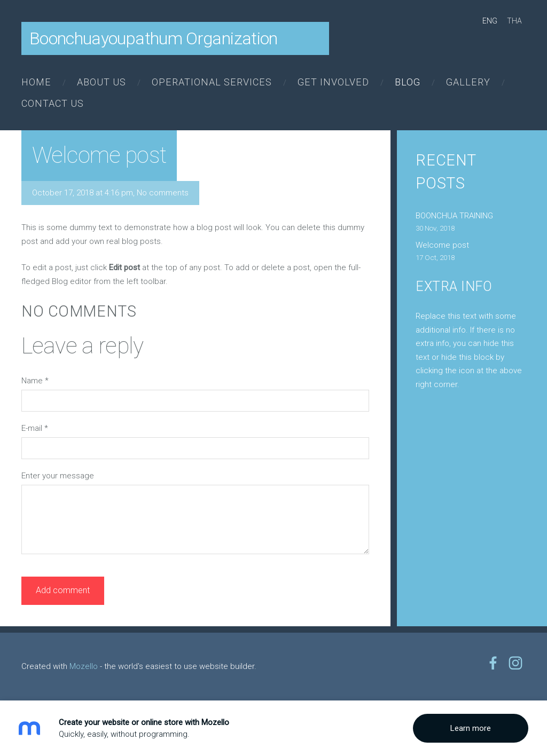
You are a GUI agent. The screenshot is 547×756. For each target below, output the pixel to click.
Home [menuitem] (36, 82)
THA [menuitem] (514, 21)
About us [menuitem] (101, 82)
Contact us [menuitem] (53, 103)
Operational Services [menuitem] (212, 82)
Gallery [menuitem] (468, 82)
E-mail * (35, 428)
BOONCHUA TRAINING (454, 216)
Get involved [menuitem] (333, 82)
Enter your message (58, 476)
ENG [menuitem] (490, 21)
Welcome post (442, 245)
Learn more (471, 728)
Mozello (84, 666)
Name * (35, 381)
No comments (163, 193)
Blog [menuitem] (408, 82)
